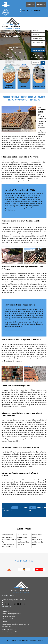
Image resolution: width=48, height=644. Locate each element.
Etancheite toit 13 (39, 87)
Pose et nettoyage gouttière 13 (11, 614)
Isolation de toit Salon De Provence (23, 543)
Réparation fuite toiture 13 (10, 616)
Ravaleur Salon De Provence (37, 536)
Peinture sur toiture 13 (9, 629)
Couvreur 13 (24, 87)
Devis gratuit (31, 4)
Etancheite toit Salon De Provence (9, 541)
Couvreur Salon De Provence (22, 538)
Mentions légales (37, 641)
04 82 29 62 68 (27, 10)
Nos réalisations (41, 4)
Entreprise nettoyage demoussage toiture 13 (15, 624)
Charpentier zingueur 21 (9, 87)
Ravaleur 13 (5, 621)
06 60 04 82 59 (39, 10)
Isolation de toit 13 (7, 619)
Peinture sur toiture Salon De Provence (7, 536)
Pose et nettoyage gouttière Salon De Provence (38, 542)
